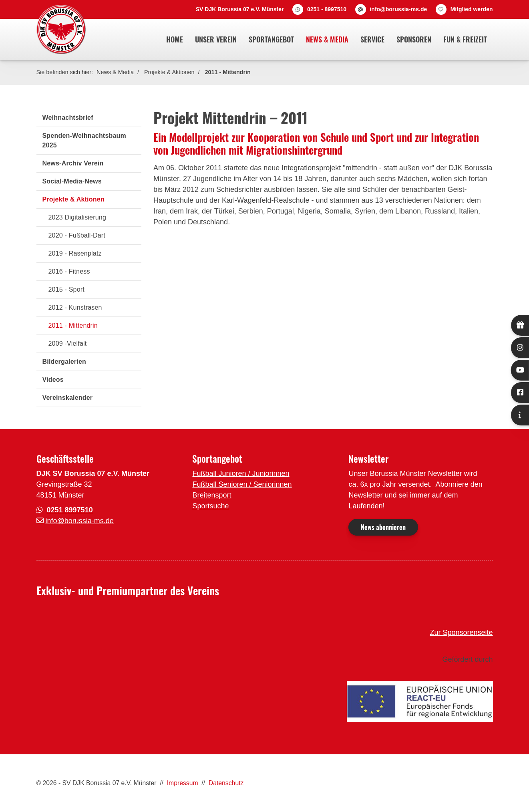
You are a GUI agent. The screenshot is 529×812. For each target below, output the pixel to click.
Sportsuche (210, 506)
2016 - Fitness (69, 271)
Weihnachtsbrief (68, 118)
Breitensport (212, 495)
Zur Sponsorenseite (461, 633)
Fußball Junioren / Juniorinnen (241, 473)
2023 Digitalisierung (77, 217)
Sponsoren (414, 39)
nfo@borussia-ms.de (80, 521)
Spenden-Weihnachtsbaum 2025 (84, 140)
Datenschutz (226, 783)
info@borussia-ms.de (398, 9)
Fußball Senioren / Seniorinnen (242, 484)
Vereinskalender (68, 398)
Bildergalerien (64, 362)
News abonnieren (383, 527)
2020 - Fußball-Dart (77, 235)
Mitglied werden (472, 9)
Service (372, 39)
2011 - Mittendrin (228, 72)
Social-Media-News (72, 181)
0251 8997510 (70, 510)
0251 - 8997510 (327, 9)
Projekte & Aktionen (169, 72)
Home (175, 39)
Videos (53, 380)
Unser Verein (216, 39)
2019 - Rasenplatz (75, 253)
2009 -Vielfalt (68, 344)
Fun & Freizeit (465, 39)
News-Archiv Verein (73, 163)
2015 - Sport (66, 289)
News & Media (327, 39)
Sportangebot (271, 39)
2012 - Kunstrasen (75, 307)
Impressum (183, 783)
